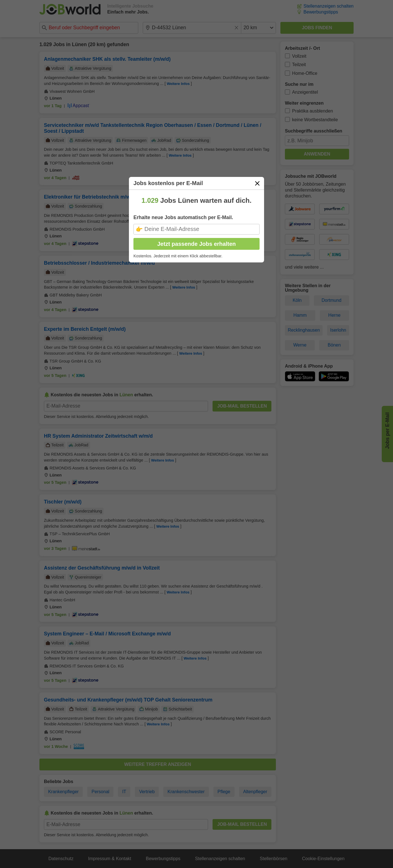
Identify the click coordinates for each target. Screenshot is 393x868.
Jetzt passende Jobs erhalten (197, 244)
